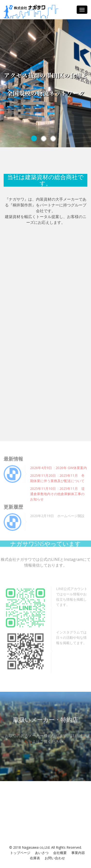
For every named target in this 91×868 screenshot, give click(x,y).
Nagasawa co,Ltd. (36, 847)
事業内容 (78, 853)
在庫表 (35, 858)
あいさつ (42, 853)
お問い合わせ (55, 858)
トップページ (20, 853)
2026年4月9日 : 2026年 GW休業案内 (58, 467)
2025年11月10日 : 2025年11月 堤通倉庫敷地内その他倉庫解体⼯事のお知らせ (57, 493)
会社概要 (60, 853)
